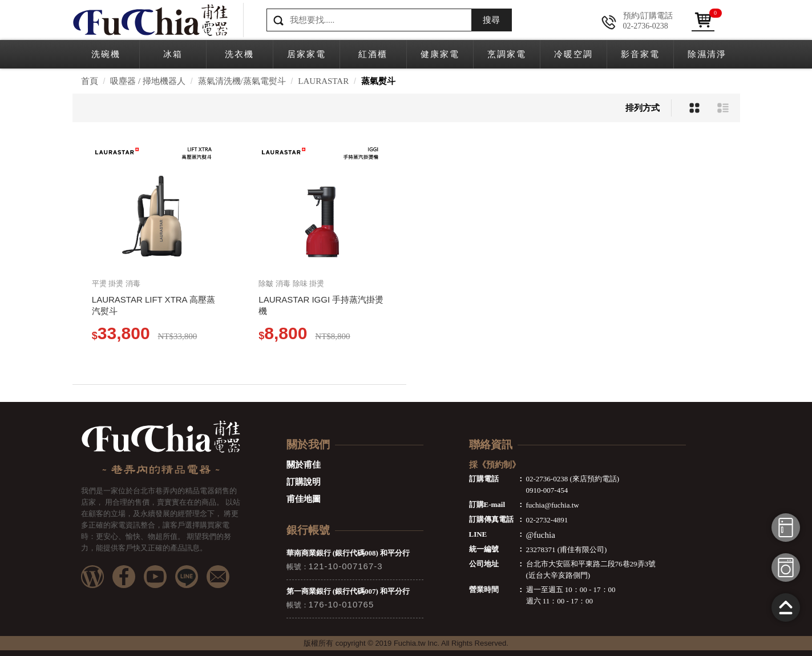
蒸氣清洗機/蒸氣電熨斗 (242, 81)
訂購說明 (304, 482)
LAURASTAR (323, 81)
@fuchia (541, 535)
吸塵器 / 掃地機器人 (148, 81)
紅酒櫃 (373, 54)
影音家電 (640, 54)
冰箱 (173, 54)
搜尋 (491, 20)
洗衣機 (239, 54)
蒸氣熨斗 (378, 81)
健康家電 (440, 54)
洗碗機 (106, 54)
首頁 (90, 81)
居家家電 (306, 54)
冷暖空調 (573, 54)
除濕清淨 (707, 54)
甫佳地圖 (304, 499)
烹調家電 (507, 54)
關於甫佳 (304, 465)
